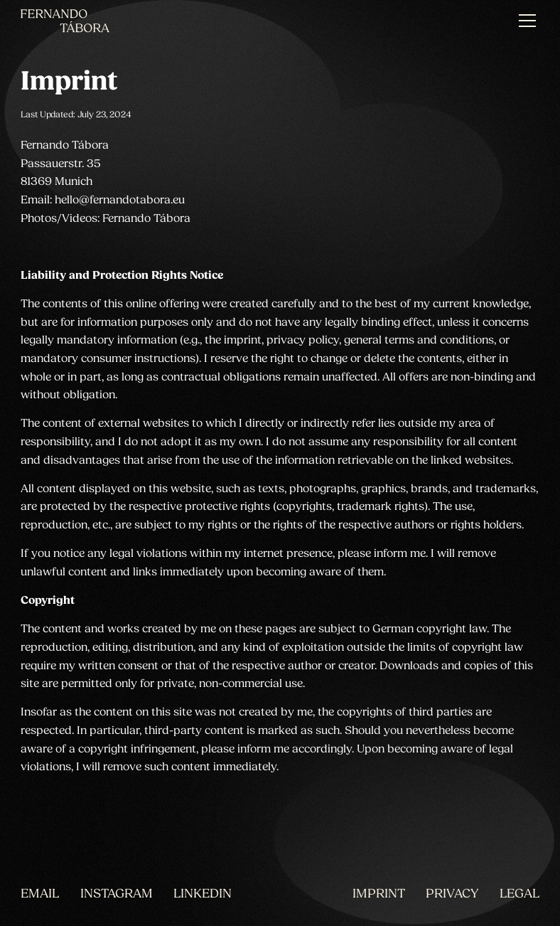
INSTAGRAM (117, 894)
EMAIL (40, 894)
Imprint (379, 894)
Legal (519, 894)
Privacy (452, 894)
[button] (525, 21)
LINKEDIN (203, 894)
